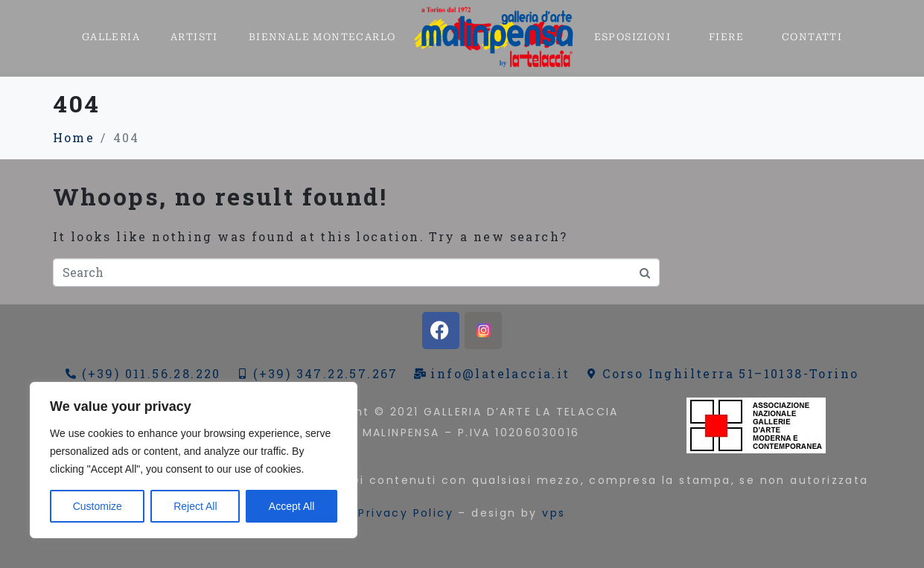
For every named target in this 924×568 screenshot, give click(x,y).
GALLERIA (111, 37)
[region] (194, 460)
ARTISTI (194, 37)
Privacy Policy (406, 513)
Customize (98, 506)
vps (554, 513)
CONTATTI (812, 37)
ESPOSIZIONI (633, 37)
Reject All (195, 506)
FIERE (726, 37)
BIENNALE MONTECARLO (322, 37)
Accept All (291, 506)
